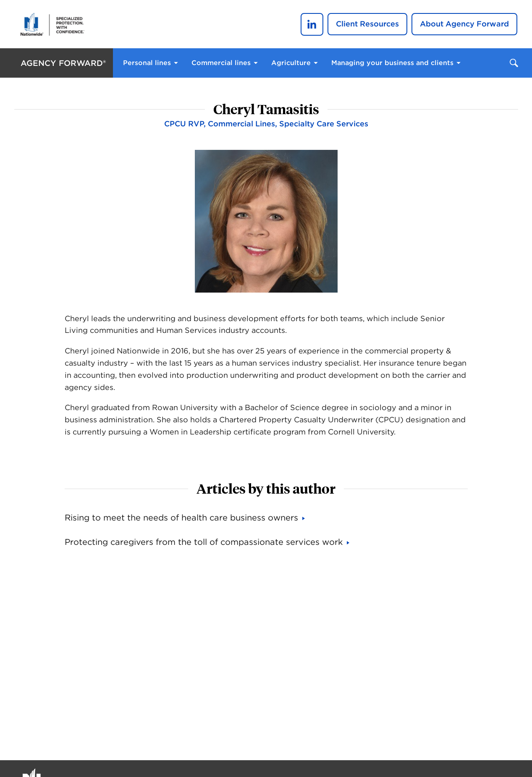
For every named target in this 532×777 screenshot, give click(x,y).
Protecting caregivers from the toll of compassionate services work (204, 542)
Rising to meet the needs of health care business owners (181, 518)
